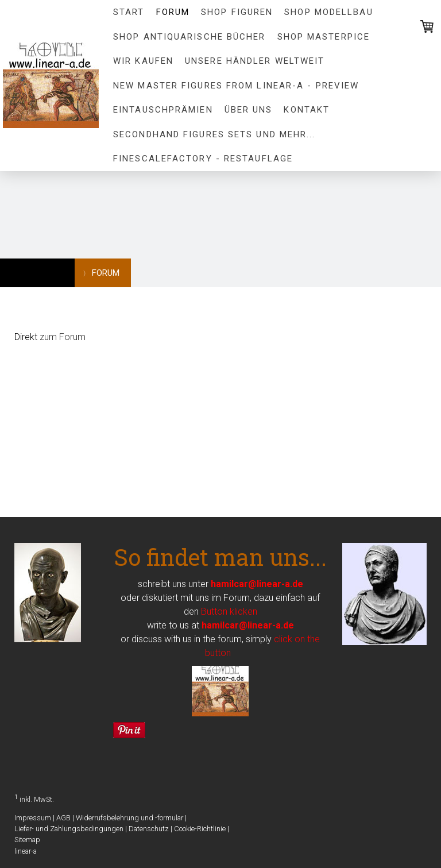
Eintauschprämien (163, 110)
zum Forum (63, 337)
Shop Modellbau (328, 12)
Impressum (33, 818)
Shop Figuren (237, 12)
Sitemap (27, 840)
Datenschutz (149, 829)
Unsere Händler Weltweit (255, 61)
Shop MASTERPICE (324, 37)
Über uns (249, 110)
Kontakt (307, 110)
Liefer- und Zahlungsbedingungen (69, 829)
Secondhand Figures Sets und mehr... (214, 134)
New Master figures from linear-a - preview (236, 86)
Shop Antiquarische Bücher (189, 37)
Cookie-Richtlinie (200, 829)
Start (129, 12)
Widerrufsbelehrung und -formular (129, 818)
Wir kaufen (143, 61)
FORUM (173, 12)
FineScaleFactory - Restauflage (203, 159)
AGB (63, 818)
